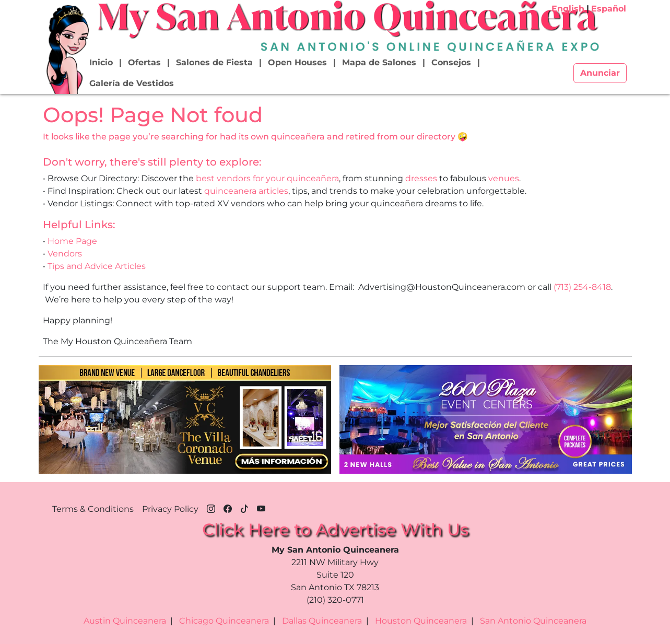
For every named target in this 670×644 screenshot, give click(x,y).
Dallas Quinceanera (322, 621)
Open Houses (297, 62)
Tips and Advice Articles (97, 266)
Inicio (101, 62)
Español (609, 9)
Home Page (72, 241)
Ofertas (144, 62)
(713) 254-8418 (582, 287)
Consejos (451, 62)
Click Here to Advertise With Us (335, 529)
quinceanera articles (246, 191)
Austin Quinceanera (125, 621)
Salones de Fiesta (214, 62)
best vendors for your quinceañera (267, 178)
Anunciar (600, 73)
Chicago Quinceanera (224, 621)
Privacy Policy (170, 509)
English (568, 9)
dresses (421, 178)
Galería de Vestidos (132, 83)
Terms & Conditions (93, 509)
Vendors (65, 254)
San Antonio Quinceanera (533, 621)
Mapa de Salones (379, 62)
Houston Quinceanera (421, 621)
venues (504, 178)
